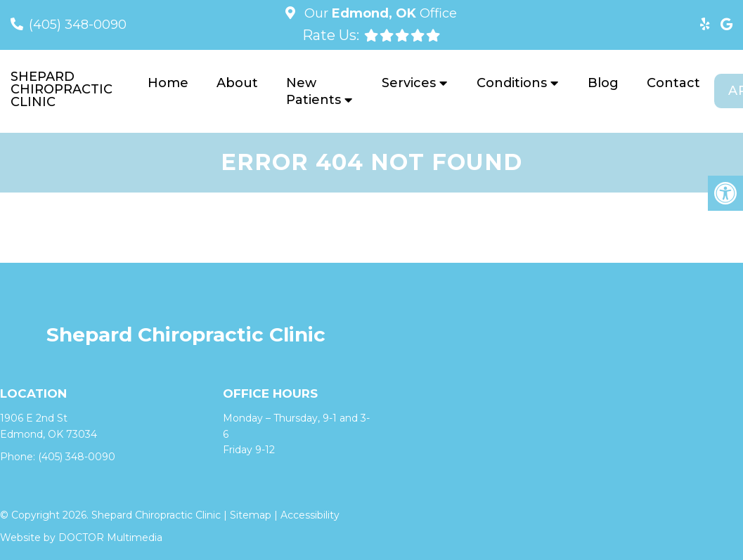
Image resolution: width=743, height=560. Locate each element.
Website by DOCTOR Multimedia (81, 538)
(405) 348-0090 (78, 25)
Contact (673, 83)
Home (168, 83)
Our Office (379, 13)
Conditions (512, 83)
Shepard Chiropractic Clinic (62, 89)
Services (409, 83)
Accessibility (310, 515)
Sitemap (251, 515)
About (237, 83)
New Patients (314, 91)
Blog (603, 83)
